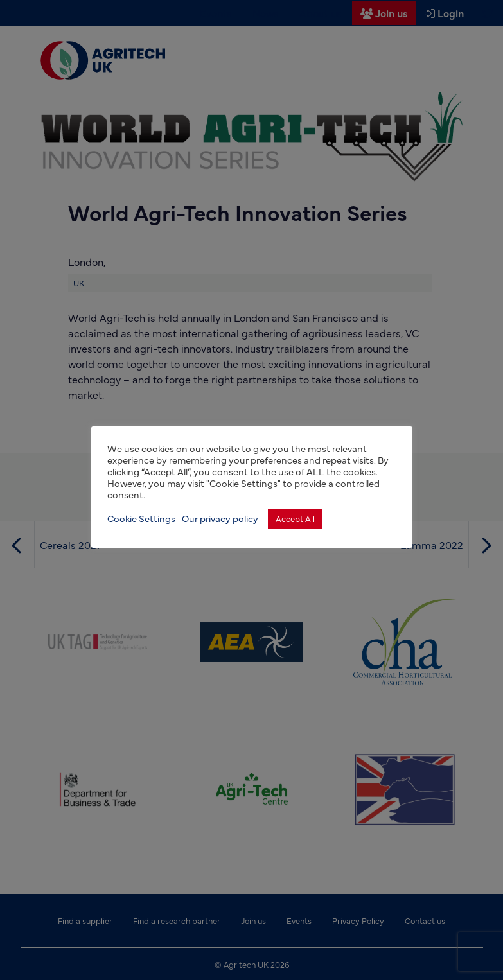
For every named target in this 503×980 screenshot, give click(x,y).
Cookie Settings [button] (141, 518)
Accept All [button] (295, 518)
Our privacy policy (220, 518)
